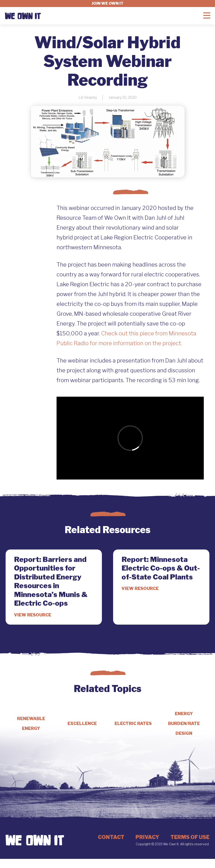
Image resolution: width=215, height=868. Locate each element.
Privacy (147, 837)
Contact (111, 837)
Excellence (82, 723)
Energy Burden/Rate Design (184, 723)
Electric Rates (133, 723)
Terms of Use (190, 837)
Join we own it (107, 3)
